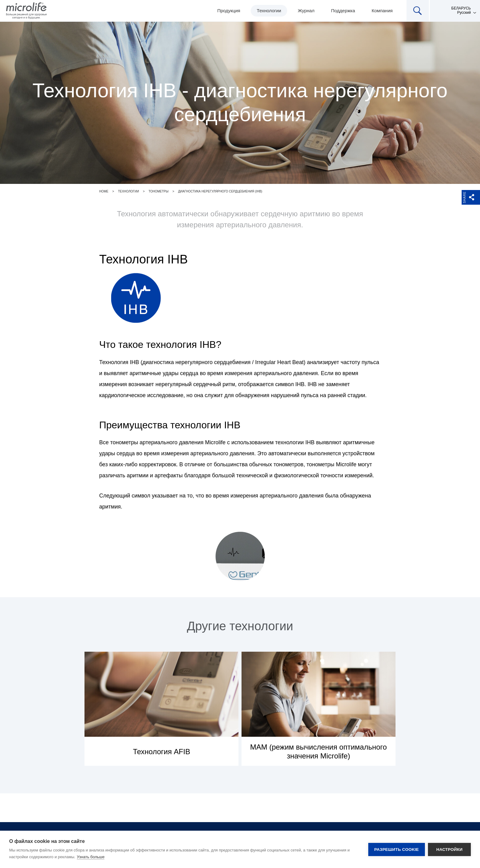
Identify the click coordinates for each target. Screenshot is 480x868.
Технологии (269, 11)
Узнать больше (91, 857)
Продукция (229, 11)
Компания (382, 11)
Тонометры (158, 191)
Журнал (306, 11)
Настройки (449, 849)
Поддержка (343, 11)
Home (104, 191)
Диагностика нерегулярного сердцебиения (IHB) (220, 191)
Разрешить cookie (397, 849)
